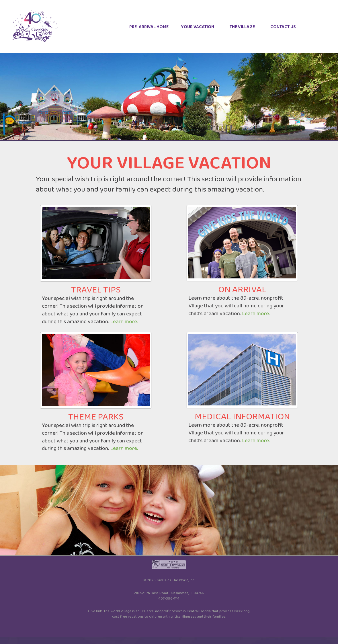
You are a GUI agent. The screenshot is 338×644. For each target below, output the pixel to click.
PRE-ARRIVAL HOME (149, 27)
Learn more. (124, 322)
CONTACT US (283, 27)
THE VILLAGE (242, 27)
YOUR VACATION (198, 27)
